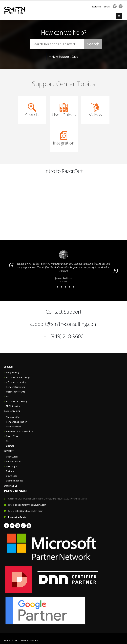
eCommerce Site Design (18, 377)
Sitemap (10, 446)
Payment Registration (17, 422)
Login (107, 7)
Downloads (12, 476)
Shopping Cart (13, 417)
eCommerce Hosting (16, 382)
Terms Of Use (11, 640)
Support (9, 451)
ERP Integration (14, 406)
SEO (8, 397)
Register (96, 7)
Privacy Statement (30, 640)
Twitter (12, 526)
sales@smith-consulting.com (29, 511)
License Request (14, 481)
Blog (8, 441)
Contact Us (11, 486)
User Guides (12, 457)
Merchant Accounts (16, 392)
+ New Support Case (64, 57)
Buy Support (12, 466)
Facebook (6, 526)
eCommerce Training (16, 401)
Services (9, 367)
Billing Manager (14, 427)
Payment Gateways (15, 387)
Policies (10, 471)
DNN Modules (12, 411)
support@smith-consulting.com (63, 324)
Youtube (29, 526)
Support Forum (14, 462)
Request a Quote (17, 517)
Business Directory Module (20, 431)
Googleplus (23, 526)
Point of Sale (12, 436)
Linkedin (18, 526)
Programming (13, 373)
